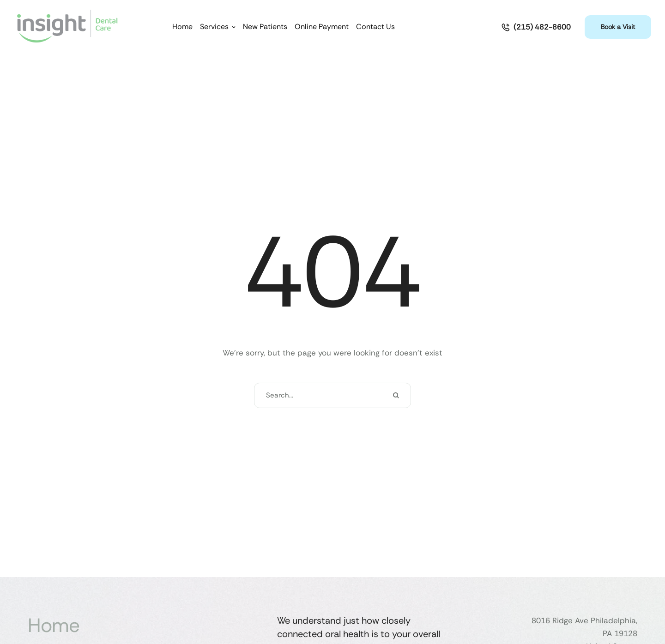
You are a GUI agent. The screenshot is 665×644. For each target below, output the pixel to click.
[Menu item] (182, 27)
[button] (234, 27)
